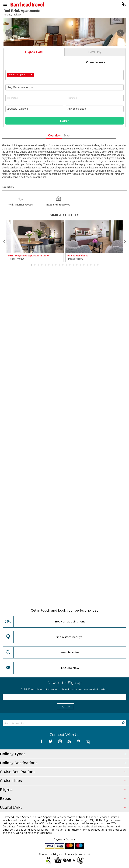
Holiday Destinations (63, 763)
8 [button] (56, 265)
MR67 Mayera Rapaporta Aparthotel (29, 256)
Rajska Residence (78, 256)
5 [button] (45, 265)
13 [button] (73, 265)
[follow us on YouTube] (69, 743)
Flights (63, 790)
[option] (35, 241)
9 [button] (59, 265)
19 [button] (94, 265)
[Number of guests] (34, 109)
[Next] (125, 242)
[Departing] (34, 98)
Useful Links (63, 808)
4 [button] (42, 265)
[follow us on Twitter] (51, 743)
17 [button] (87, 265)
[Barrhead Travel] (64, 4)
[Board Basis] (95, 109)
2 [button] (35, 265)
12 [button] (70, 265)
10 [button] (63, 265)
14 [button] (77, 265)
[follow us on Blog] (88, 743)
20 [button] (98, 265)
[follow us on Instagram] (60, 743)
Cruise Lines (63, 781)
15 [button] (80, 265)
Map (73, 136)
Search (64, 121)
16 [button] (84, 265)
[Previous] (4, 242)
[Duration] (95, 98)
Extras (63, 799)
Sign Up (65, 706)
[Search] (123, 723)
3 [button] (38, 265)
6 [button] (49, 265)
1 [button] (31, 265)
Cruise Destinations (63, 772)
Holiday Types (63, 754)
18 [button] (91, 265)
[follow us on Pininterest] (79, 743)
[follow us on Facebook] (41, 743)
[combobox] (64, 75)
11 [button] (66, 265)
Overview (60, 136)
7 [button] (52, 265)
